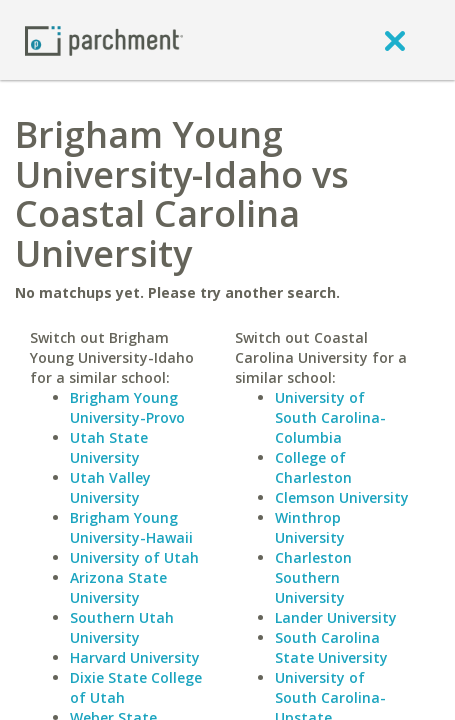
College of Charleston (313, 467)
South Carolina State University (331, 647)
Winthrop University (310, 527)
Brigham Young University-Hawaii (131, 527)
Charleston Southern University (313, 577)
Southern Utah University (122, 627)
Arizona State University (118, 587)
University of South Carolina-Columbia (330, 417)
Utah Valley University (110, 487)
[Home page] (104, 39)
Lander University (336, 617)
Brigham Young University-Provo (127, 407)
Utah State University (109, 447)
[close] (395, 40)
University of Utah (134, 557)
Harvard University (135, 657)
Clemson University (342, 497)
